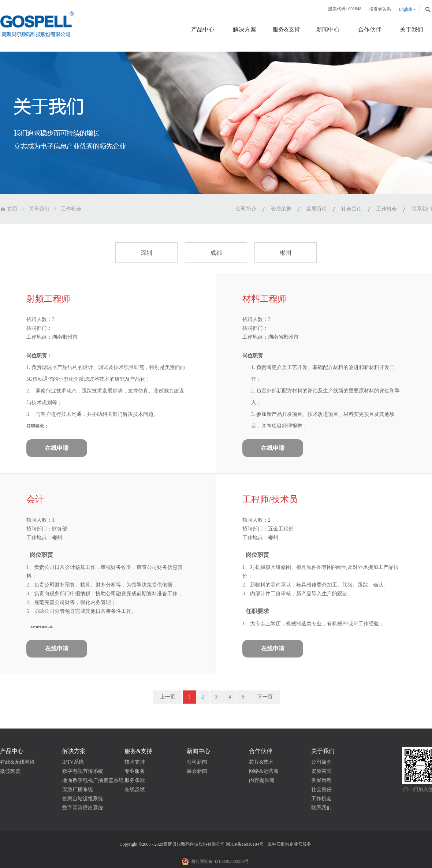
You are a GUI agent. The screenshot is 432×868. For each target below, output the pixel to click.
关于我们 (39, 209)
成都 (216, 253)
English (405, 9)
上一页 (168, 697)
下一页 (265, 697)
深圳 (146, 253)
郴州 (286, 253)
